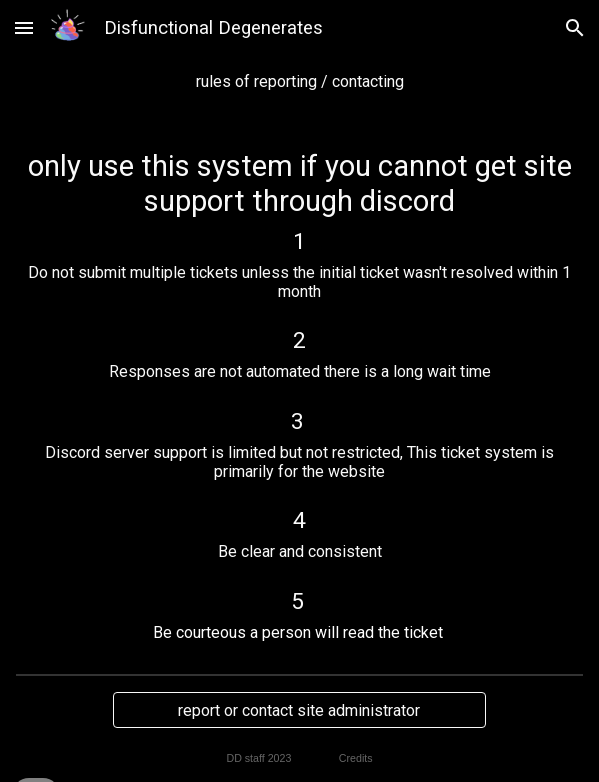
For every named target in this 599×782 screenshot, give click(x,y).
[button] (24, 27)
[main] (299, 81)
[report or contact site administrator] (299, 710)
